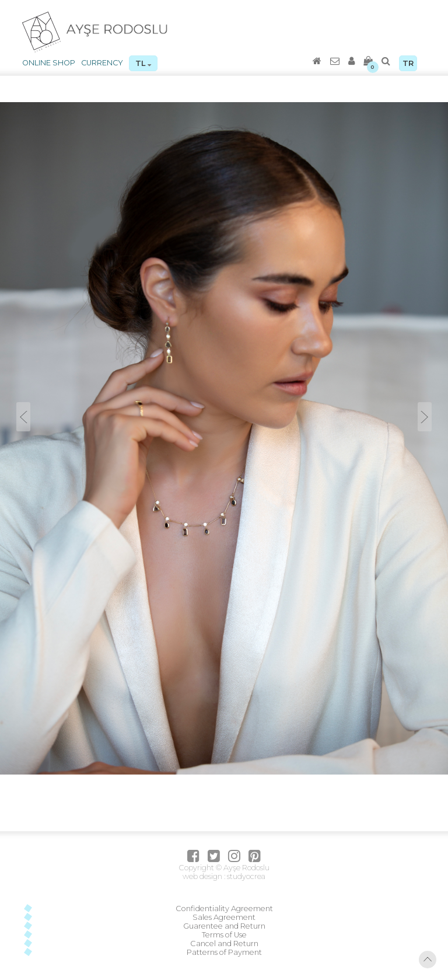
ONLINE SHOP (49, 63)
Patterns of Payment (224, 952)
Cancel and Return (224, 944)
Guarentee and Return (224, 926)
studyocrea (245, 876)
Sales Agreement (224, 917)
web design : (204, 876)
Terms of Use (224, 935)
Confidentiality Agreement (224, 908)
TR (408, 63)
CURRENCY (102, 63)
